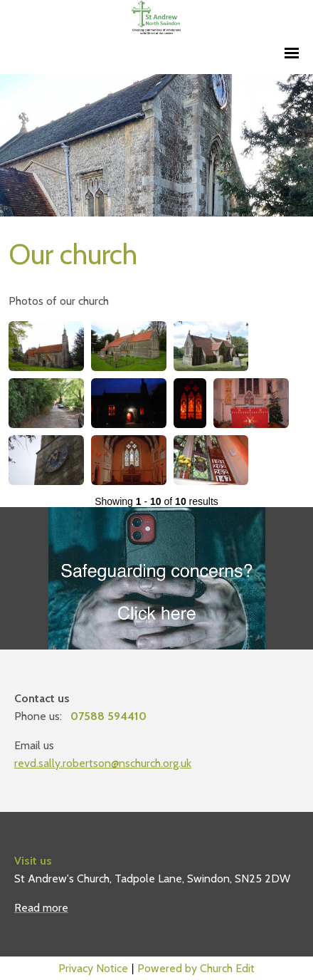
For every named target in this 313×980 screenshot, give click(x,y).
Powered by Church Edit (196, 968)
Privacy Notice (93, 968)
